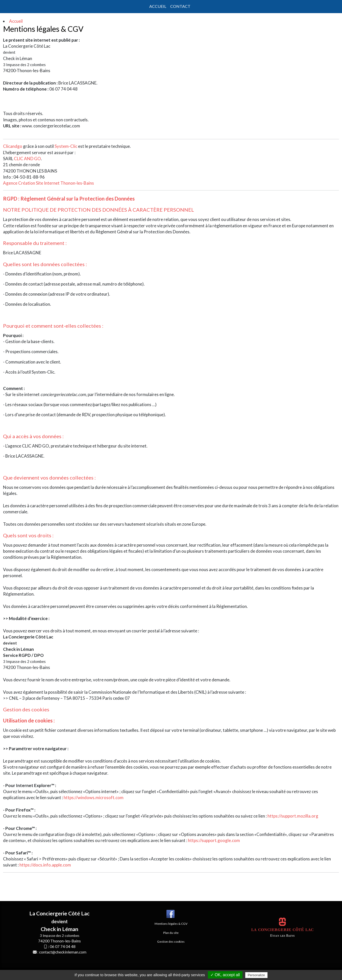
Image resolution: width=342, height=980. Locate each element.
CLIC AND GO (27, 159)
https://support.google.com (214, 840)
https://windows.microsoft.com (94, 797)
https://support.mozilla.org (293, 816)
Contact (180, 6)
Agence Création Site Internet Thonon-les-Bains (48, 183)
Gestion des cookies (26, 709)
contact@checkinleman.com (63, 952)
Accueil (158, 6)
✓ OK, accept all (225, 975)
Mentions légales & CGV (171, 924)
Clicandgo (13, 146)
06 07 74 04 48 (63, 946)
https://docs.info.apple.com (45, 865)
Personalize (256, 975)
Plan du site (171, 933)
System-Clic (66, 146)
